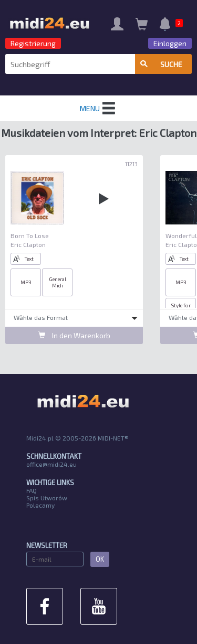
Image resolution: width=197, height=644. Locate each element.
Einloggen (170, 43)
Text (23, 259)
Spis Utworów (47, 498)
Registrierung (33, 43)
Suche (161, 64)
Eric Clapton (28, 244)
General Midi (58, 282)
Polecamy (40, 505)
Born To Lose (30, 235)
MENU (99, 109)
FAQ (32, 490)
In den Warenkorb (74, 335)
